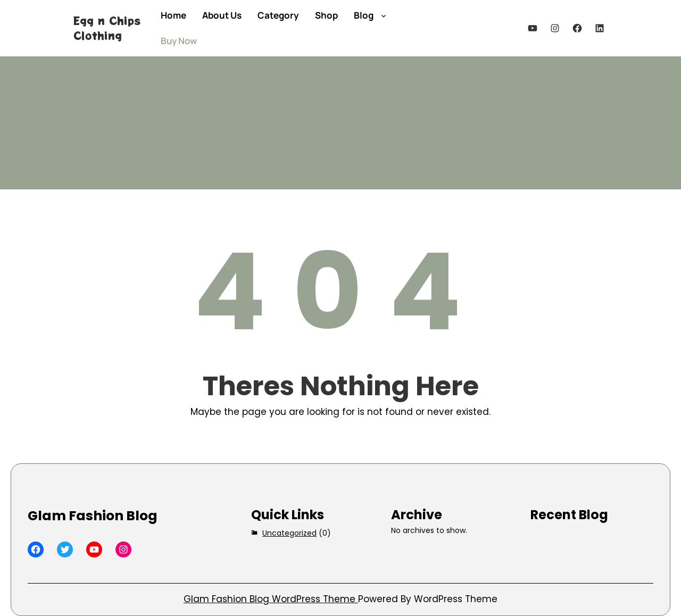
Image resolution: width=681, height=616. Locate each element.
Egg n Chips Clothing (107, 28)
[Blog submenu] (384, 15)
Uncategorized (289, 533)
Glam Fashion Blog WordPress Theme (271, 599)
